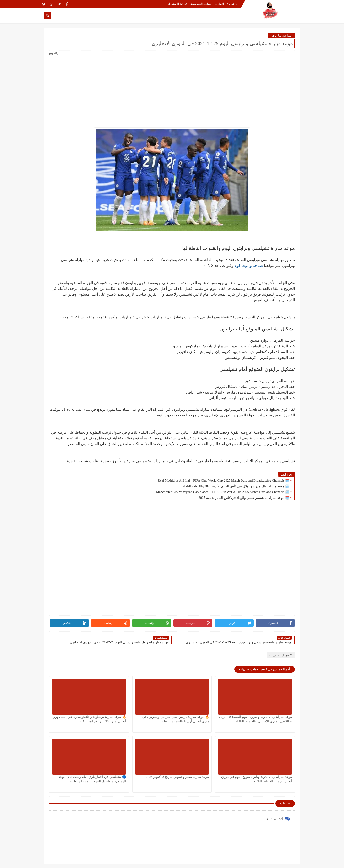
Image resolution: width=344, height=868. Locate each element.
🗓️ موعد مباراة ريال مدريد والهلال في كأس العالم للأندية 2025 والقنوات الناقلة (236, 486)
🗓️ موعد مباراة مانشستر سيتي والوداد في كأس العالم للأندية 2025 (244, 498)
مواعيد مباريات (282, 35)
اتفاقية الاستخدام (177, 4)
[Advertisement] (172, 90)
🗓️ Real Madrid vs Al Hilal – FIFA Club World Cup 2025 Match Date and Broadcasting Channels (224, 481)
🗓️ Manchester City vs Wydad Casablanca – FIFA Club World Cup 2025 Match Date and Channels (223, 492)
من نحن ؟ (233, 4)
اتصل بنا (219, 4)
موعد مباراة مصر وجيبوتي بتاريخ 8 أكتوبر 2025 (178, 777)
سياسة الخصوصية (201, 4)
